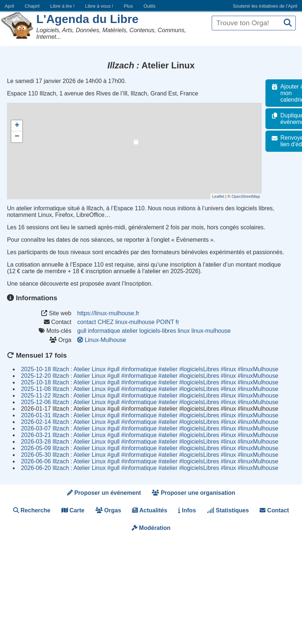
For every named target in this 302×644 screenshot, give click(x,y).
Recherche (32, 510)
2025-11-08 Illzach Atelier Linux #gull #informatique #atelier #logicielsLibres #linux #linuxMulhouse (150, 389)
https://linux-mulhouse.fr (108, 313)
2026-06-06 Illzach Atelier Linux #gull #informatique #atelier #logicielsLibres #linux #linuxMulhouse (150, 461)
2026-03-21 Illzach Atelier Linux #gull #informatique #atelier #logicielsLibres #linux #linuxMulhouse (150, 435)
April (10, 6)
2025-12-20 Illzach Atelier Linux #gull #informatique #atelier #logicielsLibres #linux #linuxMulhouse (150, 376)
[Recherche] (288, 23)
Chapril (32, 6)
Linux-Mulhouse (102, 340)
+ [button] (17, 126)
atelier (130, 331)
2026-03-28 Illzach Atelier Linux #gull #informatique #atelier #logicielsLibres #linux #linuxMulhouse (150, 442)
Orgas (108, 510)
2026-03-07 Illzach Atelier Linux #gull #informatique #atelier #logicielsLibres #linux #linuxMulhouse (150, 428)
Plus (128, 6)
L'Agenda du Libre (87, 19)
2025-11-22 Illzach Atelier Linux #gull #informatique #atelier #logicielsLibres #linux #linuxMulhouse (150, 396)
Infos (187, 510)
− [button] (17, 137)
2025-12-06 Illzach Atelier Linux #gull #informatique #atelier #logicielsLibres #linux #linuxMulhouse (150, 402)
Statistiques (228, 510)
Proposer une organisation (193, 493)
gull (82, 331)
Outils (149, 6)
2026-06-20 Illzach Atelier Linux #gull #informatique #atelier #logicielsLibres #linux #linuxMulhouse (150, 468)
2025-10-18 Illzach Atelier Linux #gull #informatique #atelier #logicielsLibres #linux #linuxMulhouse (150, 369)
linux (184, 331)
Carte (73, 510)
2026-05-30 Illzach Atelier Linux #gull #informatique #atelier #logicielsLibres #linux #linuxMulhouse (150, 455)
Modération (151, 528)
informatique (104, 331)
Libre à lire (62, 6)
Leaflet (222, 196)
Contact (274, 510)
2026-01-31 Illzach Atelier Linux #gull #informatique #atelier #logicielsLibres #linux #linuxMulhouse (150, 415)
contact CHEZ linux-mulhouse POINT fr (128, 322)
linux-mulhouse (211, 331)
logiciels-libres (158, 331)
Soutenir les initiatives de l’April (265, 6)
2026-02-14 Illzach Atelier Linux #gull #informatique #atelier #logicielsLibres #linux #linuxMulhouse (150, 422)
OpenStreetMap (250, 196)
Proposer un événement (104, 493)
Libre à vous (99, 6)
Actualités (150, 510)
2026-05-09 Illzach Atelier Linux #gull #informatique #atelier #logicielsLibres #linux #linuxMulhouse (150, 448)
